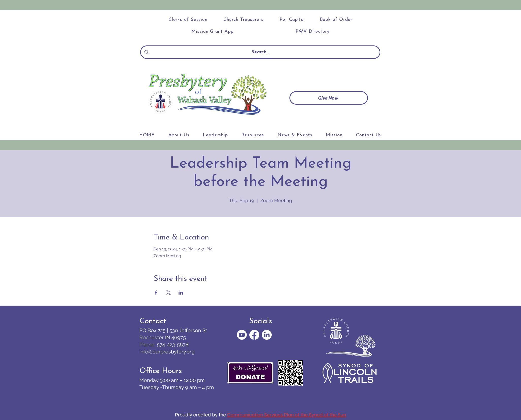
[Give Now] (329, 98)
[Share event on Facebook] (156, 293)
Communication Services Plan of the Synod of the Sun (287, 415)
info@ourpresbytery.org (167, 352)
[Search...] (260, 52)
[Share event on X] (168, 293)
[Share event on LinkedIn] (181, 293)
